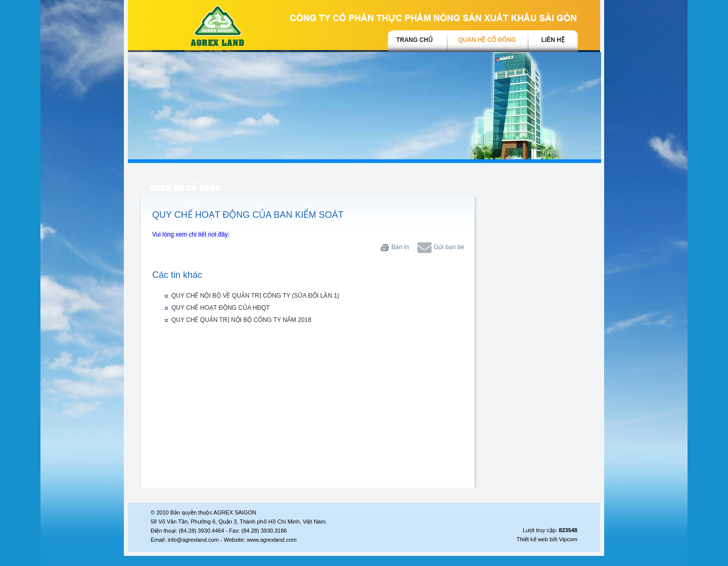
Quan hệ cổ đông (487, 40)
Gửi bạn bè (441, 247)
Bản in (395, 247)
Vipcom (568, 539)
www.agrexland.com (271, 540)
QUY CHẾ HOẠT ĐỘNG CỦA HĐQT (221, 308)
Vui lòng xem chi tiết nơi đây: (191, 234)
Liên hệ (553, 40)
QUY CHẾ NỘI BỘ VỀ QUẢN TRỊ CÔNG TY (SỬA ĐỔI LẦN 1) (255, 296)
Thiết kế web (532, 539)
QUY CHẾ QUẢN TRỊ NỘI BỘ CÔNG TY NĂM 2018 (241, 320)
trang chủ (415, 40)
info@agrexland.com (193, 540)
